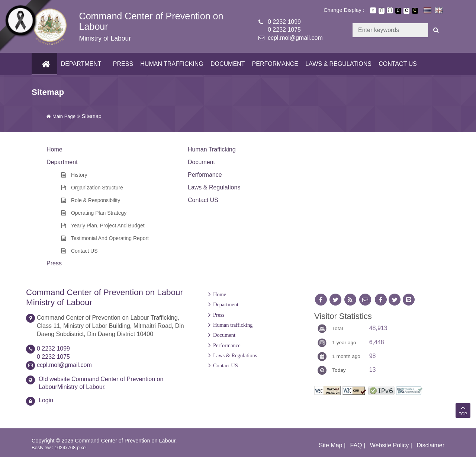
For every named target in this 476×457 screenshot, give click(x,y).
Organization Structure (92, 188)
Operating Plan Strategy (94, 213)
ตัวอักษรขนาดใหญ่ (390, 10)
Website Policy (390, 445)
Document (226, 64)
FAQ (356, 445)
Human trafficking (171, 64)
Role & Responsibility (91, 200)
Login (46, 400)
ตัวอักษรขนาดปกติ (373, 10)
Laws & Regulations (337, 64)
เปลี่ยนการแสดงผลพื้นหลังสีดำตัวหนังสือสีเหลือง (415, 11)
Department (80, 64)
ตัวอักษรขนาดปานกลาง (382, 11)
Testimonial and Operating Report (105, 238)
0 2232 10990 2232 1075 (284, 26)
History (74, 175)
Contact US (397, 64)
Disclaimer (430, 445)
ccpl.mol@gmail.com (295, 38)
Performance (274, 64)
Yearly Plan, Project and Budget (103, 226)
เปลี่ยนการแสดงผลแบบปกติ (406, 11)
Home (220, 294)
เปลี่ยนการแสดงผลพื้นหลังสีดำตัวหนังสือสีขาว (398, 11)
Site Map (330, 445)
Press (122, 64)
